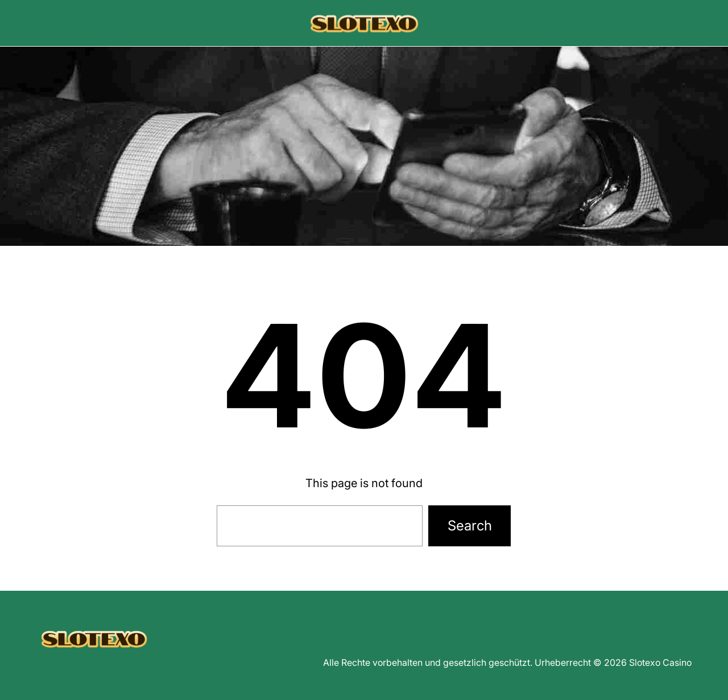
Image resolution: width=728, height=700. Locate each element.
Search (470, 526)
